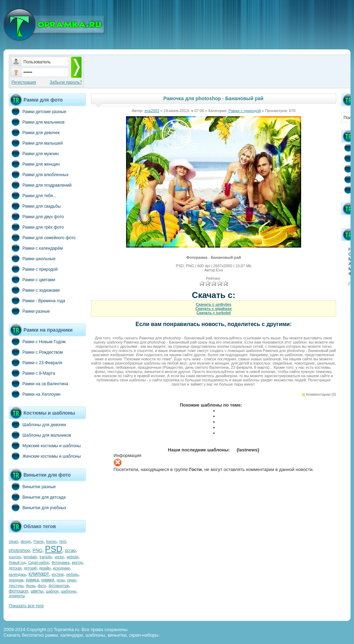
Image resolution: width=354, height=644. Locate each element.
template (30, 557)
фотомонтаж (59, 586)
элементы (17, 596)
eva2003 (152, 111)
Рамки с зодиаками (34, 290)
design (26, 542)
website (72, 557)
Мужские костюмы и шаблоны (45, 445)
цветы (37, 591)
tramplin (46, 557)
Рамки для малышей (36, 143)
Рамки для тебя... (33, 195)
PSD (53, 549)
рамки (48, 580)
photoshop (19, 550)
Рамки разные (29, 311)
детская (15, 568)
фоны (31, 586)
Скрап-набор (39, 563)
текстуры (16, 586)
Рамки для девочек (34, 132)
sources (15, 557)
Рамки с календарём (36, 248)
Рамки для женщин (34, 164)
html (63, 542)
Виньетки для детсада (37, 497)
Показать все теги (26, 606)
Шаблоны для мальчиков (40, 435)
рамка (32, 580)
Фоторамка (60, 563)
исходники (62, 568)
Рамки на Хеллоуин (35, 394)
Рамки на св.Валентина (39, 383)
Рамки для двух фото (36, 216)
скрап (72, 580)
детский (30, 568)
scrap (70, 550)
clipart (13, 542)
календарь (17, 574)
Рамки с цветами (32, 279)
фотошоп (18, 591)
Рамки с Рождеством (36, 352)
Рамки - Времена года (37, 300)
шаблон (52, 591)
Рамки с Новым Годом (37, 341)
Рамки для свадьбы (35, 206)
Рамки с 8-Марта (32, 373)
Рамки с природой (33, 269)
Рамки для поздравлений (40, 185)
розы (61, 580)
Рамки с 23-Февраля (36, 362)
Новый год (17, 563)
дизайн (45, 568)
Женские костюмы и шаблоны (45, 456)
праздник (16, 580)
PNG (37, 550)
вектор (78, 563)
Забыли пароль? (66, 82)
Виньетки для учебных (37, 507)
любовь (72, 574)
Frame (39, 542)
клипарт (39, 574)
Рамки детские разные (37, 111)
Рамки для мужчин (34, 153)
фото (42, 586)
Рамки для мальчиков (37, 122)
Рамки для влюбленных (39, 174)
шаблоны (68, 591)
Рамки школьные (32, 258)
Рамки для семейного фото (42, 237)
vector (59, 557)
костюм (58, 574)
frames (52, 542)
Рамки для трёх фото (36, 227)
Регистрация (24, 82)
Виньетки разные (32, 486)
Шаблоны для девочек (37, 424)
